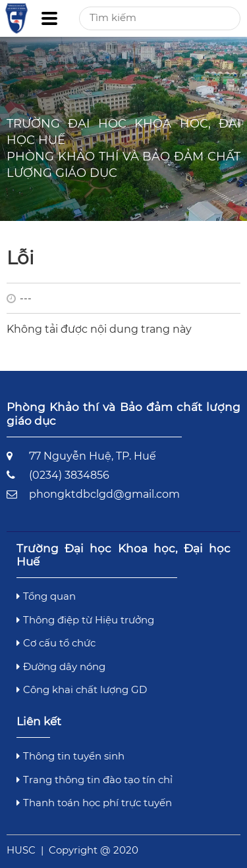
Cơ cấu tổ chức (56, 643)
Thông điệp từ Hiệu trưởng (85, 620)
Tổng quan (46, 596)
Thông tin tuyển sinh (70, 756)
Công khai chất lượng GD (82, 689)
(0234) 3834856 (69, 475)
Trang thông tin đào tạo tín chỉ (95, 780)
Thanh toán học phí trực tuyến (94, 803)
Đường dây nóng (61, 666)
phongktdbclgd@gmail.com (104, 494)
